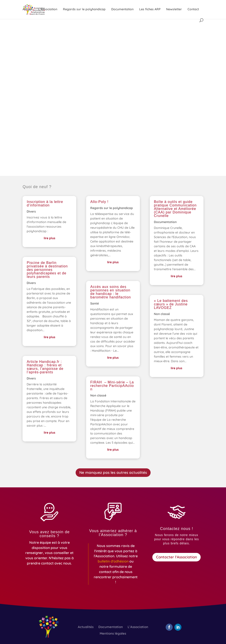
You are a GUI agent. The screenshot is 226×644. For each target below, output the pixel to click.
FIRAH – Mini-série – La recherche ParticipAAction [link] (112, 386)
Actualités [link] (86, 627)
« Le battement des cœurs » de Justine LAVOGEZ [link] (171, 304)
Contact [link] (193, 9)
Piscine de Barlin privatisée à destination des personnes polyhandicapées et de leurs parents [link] (47, 270)
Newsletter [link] (174, 9)
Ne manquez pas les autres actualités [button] (113, 472)
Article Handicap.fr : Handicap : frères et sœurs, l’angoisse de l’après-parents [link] (45, 367)
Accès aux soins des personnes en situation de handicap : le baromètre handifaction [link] (111, 292)
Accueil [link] (28, 9)
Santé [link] (95, 303)
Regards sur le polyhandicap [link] (84, 9)
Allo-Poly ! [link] (99, 202)
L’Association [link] (48, 9)
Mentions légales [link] (113, 634)
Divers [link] (31, 211)
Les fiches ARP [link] (150, 9)
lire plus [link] (50, 238)
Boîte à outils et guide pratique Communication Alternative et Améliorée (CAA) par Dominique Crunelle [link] (175, 209)
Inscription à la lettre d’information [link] (45, 203)
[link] (114, 561)
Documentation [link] (122, 9)
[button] (169, 627)
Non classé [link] (98, 395)
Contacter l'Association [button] (176, 557)
